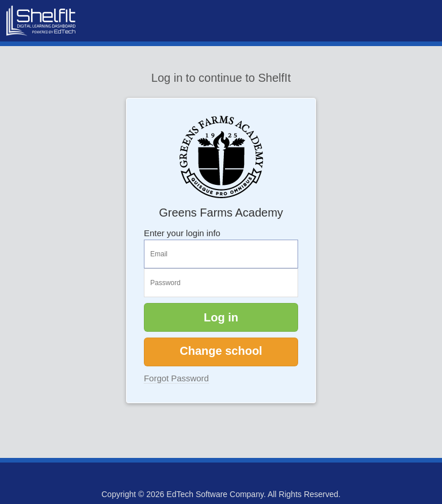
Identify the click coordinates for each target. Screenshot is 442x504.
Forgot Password (176, 378)
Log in (221, 317)
